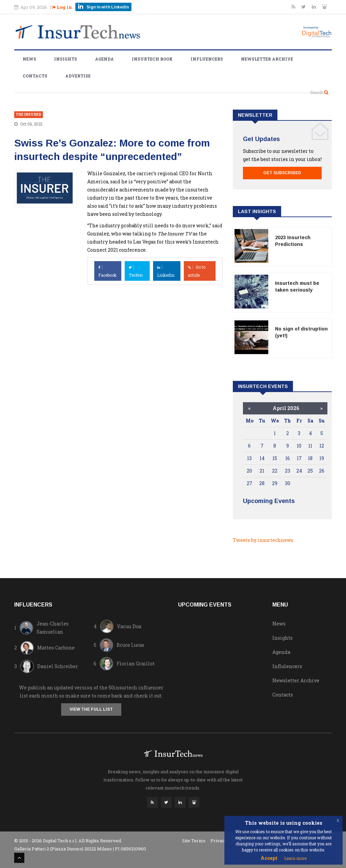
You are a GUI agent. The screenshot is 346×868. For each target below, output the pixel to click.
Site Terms (194, 841)
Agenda (104, 59)
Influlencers (287, 666)
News (29, 59)
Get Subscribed (282, 173)
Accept (269, 858)
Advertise (78, 76)
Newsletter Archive (267, 59)
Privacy (219, 841)
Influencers (207, 59)
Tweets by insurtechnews (263, 540)
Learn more (295, 858)
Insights (66, 59)
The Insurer (29, 115)
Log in (62, 7)
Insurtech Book (152, 59)
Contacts (35, 76)
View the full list (91, 709)
